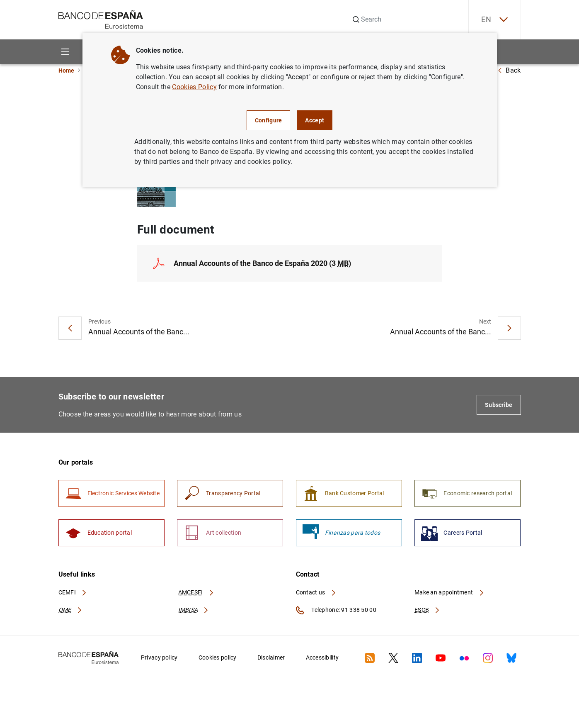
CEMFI (73, 592)
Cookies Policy (194, 87)
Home (66, 71)
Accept (315, 120)
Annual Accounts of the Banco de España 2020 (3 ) (262, 263)
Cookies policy (218, 657)
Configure (269, 120)
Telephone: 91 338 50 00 (336, 610)
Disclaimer (271, 657)
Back (509, 70)
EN (494, 20)
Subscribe (499, 405)
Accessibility (322, 657)
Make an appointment (449, 592)
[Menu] (65, 52)
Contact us (316, 592)
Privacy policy (159, 657)
